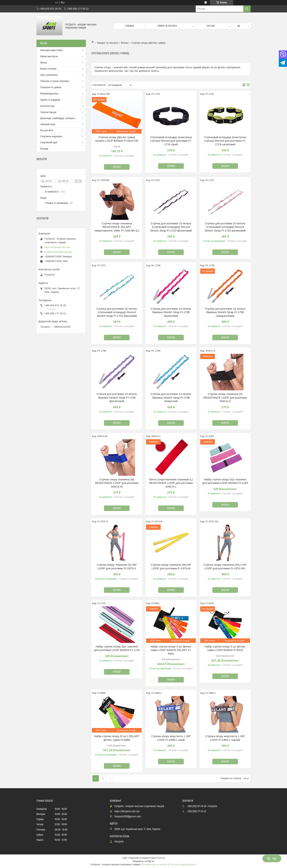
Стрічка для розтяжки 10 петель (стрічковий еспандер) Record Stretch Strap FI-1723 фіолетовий (171, 227)
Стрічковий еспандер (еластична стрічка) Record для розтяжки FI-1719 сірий (171, 141)
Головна (129, 26)
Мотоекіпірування (49, 94)
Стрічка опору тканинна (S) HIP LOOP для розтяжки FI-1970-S (117, 566)
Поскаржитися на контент (154, 865)
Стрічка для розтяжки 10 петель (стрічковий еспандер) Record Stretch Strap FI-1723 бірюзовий (117, 312)
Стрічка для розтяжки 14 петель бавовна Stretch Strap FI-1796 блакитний (171, 397)
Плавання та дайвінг (51, 87)
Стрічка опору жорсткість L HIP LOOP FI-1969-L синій (171, 738)
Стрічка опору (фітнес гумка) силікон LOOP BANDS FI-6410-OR (117, 139)
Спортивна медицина (51, 137)
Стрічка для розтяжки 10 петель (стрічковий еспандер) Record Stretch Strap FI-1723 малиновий (225, 227)
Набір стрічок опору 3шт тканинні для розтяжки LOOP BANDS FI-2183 (225, 481)
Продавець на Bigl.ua (143, 861)
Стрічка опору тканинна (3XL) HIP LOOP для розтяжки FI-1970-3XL (225, 566)
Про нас (211, 26)
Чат (272, 858)
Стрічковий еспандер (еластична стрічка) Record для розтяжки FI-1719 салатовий (225, 141)
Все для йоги (47, 130)
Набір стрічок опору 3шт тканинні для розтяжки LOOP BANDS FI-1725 (117, 648)
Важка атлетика (48, 69)
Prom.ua (161, 858)
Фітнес (125, 43)
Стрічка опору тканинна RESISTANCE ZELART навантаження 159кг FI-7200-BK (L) (117, 227)
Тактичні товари (48, 112)
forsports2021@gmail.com (58, 252)
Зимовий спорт (48, 124)
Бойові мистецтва (49, 57)
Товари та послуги (167, 26)
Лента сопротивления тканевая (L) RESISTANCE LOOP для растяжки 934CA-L (171, 483)
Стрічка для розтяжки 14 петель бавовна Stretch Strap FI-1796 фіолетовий (117, 397)
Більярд (44, 149)
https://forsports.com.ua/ (57, 247)
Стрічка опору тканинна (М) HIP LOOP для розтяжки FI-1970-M (171, 566)
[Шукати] (247, 9)
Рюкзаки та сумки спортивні (55, 81)
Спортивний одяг (49, 143)
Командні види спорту (52, 50)
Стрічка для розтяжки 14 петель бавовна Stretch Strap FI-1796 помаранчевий (225, 312)
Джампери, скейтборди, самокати (57, 118)
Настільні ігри (47, 106)
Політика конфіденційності (183, 865)
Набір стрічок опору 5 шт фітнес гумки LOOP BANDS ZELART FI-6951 (171, 650)
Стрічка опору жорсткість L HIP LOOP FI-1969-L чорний (225, 738)
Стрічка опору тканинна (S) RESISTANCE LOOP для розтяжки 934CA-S (225, 397)
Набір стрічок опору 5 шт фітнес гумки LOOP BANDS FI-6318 (225, 648)
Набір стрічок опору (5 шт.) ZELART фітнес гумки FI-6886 (117, 738)
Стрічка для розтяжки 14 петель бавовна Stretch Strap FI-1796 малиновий (171, 312)
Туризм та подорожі (50, 100)
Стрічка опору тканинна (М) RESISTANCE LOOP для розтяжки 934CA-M (117, 483)
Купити (117, 167)
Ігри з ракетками (49, 75)
